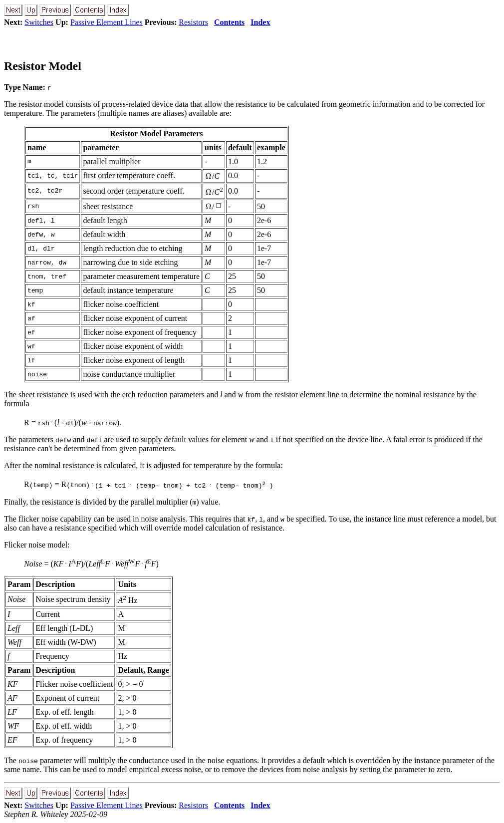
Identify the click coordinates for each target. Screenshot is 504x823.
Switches (39, 22)
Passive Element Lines (107, 22)
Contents (229, 22)
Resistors (193, 22)
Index (260, 22)
